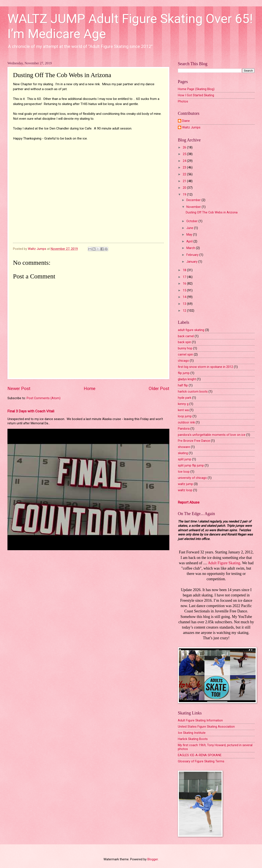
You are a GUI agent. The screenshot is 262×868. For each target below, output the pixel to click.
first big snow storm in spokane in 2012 (205, 367)
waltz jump (185, 484)
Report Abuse (189, 502)
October (192, 221)
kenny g (183, 404)
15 (185, 290)
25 (185, 154)
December (194, 200)
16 (185, 284)
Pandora (184, 429)
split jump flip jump (191, 465)
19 (185, 194)
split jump (185, 459)
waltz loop (185, 490)
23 (185, 167)
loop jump (185, 416)
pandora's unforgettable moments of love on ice (212, 435)
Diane (186, 121)
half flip (183, 385)
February (193, 255)
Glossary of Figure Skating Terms (201, 761)
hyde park (185, 398)
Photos (183, 101)
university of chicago (192, 478)
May (190, 235)
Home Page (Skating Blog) (196, 89)
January (192, 262)
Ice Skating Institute (192, 733)
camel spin (185, 354)
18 (185, 270)
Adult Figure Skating (224, 563)
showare (184, 447)
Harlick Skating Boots (193, 739)
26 (185, 147)
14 (185, 297)
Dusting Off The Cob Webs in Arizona (212, 212)
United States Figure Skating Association (206, 727)
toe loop (184, 472)
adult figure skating (191, 330)
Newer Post (19, 389)
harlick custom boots (193, 392)
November (194, 207)
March (191, 248)
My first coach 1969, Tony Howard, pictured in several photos (215, 747)
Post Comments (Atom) (44, 398)
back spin (184, 342)
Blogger (153, 859)
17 (185, 277)
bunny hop (185, 348)
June (190, 228)
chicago (183, 361)
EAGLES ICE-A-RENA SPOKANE (200, 755)
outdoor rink (186, 422)
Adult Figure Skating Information (200, 720)
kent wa (183, 410)
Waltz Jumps (191, 127)
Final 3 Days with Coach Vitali (31, 411)
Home (90, 389)
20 (185, 188)
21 (185, 181)
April (190, 241)
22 (185, 174)
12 (185, 311)
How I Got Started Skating (196, 95)
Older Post (159, 389)
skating (183, 453)
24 (185, 161)
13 (185, 304)
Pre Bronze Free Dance (194, 441)
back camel (186, 336)
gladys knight (187, 379)
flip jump (184, 373)
